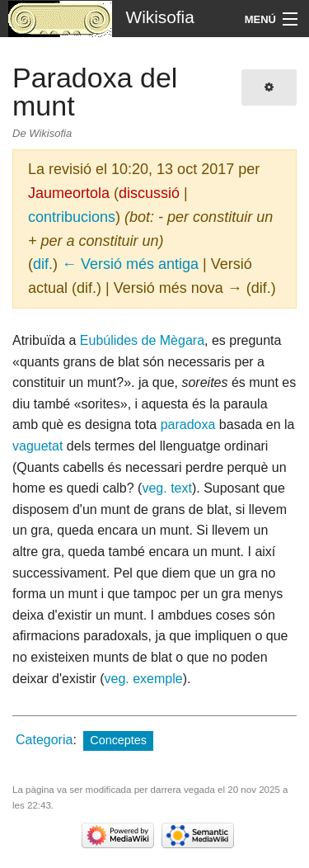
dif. (43, 264)
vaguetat (37, 446)
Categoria (44, 740)
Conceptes (118, 740)
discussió (149, 193)
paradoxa (188, 425)
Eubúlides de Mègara (142, 340)
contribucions (72, 217)
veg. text (166, 488)
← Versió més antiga (130, 264)
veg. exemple (144, 679)
